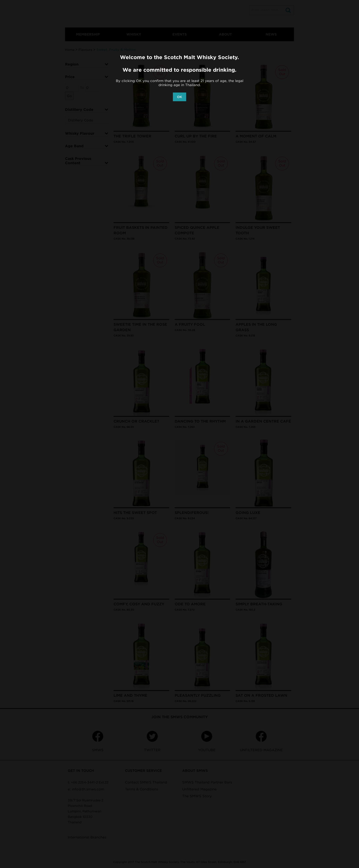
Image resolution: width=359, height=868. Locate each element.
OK (179, 97)
